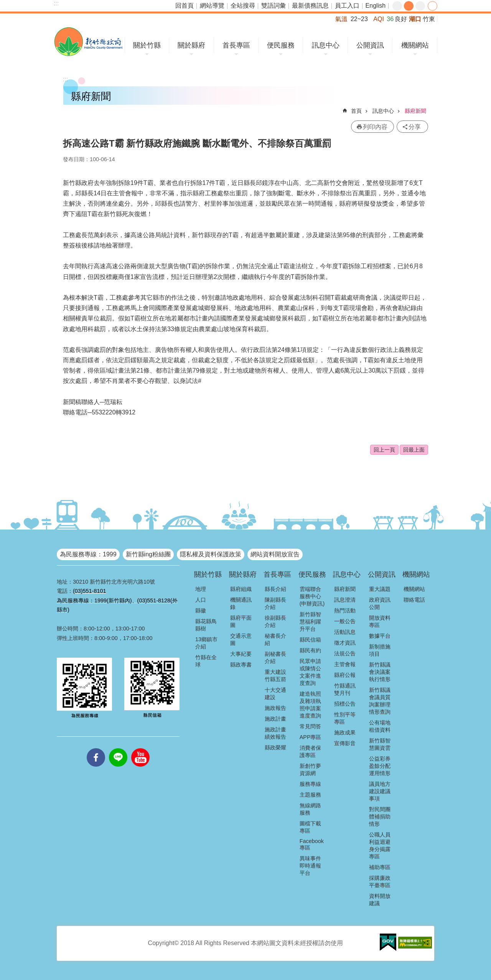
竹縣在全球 (206, 661)
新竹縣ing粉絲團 (148, 554)
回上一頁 (384, 450)
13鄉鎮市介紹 (206, 643)
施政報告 (275, 708)
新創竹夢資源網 (310, 770)
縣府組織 (241, 589)
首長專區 (236, 45)
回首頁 (185, 6)
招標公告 (345, 704)
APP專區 (311, 737)
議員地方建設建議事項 (380, 791)
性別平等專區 (345, 718)
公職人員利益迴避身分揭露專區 (380, 846)
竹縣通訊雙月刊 (345, 689)
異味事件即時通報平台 (310, 866)
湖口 (415, 19)
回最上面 (414, 450)
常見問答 (310, 726)
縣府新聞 (415, 111)
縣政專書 (241, 665)
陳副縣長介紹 (275, 603)
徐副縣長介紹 (275, 621)
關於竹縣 (147, 45)
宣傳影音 (345, 743)
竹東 (429, 19)
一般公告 (345, 621)
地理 (201, 589)
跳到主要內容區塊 (4, 4)
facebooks (96, 748)
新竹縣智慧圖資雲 (380, 744)
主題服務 (310, 795)
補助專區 (380, 867)
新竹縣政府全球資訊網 (88, 42)
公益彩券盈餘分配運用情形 (380, 766)
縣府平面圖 (241, 621)
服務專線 (310, 784)
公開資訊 (370, 45)
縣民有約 (310, 650)
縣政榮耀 (275, 747)
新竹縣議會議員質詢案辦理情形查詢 (380, 701)
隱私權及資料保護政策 (211, 554)
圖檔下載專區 (310, 827)
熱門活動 (345, 610)
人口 (201, 600)
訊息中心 (326, 45)
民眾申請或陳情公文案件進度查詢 (310, 672)
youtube (140, 748)
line (118, 748)
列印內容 (375, 127)
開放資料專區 (380, 621)
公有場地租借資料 (380, 726)
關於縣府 (191, 45)
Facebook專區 (312, 844)
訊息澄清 (345, 600)
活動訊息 (345, 632)
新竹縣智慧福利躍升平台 (310, 622)
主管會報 (345, 664)
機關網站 (415, 45)
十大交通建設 (275, 694)
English (376, 6)
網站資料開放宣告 (275, 554)
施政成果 (345, 733)
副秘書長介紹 (275, 657)
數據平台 (380, 636)
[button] (388, 942)
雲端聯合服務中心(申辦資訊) (312, 596)
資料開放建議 (380, 900)
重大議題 (380, 589)
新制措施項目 (380, 650)
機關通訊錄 (241, 603)
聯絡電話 (414, 600)
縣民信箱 (310, 640)
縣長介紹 (275, 589)
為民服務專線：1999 (88, 554)
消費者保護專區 (310, 751)
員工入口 (347, 6)
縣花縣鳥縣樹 (206, 625)
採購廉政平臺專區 (380, 882)
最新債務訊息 (310, 6)
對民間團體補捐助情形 (380, 817)
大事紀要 (241, 654)
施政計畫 (275, 719)
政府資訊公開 (380, 603)
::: (56, 3)
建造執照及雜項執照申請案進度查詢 (310, 705)
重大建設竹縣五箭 (275, 676)
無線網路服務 (310, 809)
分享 (433, 6)
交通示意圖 (241, 639)
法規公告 (345, 653)
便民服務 (281, 45)
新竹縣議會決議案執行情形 (380, 672)
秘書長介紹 (275, 639)
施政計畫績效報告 (275, 733)
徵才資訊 (345, 643)
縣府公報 (345, 675)
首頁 (356, 111)
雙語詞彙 (274, 6)
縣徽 (201, 610)
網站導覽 (212, 6)
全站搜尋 (243, 6)
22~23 (359, 19)
